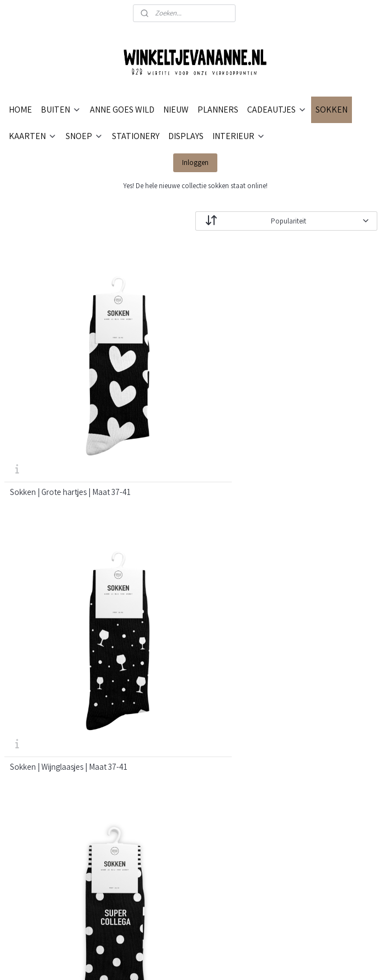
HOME (20, 110)
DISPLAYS (186, 136)
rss (208, 960)
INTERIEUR (239, 136)
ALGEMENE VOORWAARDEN (183, 739)
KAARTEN (33, 136)
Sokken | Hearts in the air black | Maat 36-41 (325, 558)
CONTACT (152, 660)
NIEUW (176, 110)
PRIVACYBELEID (163, 726)
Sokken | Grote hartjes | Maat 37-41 (60, 390)
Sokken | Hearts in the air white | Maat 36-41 (194, 558)
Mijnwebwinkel (320, 960)
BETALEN (151, 673)
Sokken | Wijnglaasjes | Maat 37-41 (195, 390)
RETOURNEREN (162, 713)
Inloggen (195, 163)
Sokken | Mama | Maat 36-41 (58, 554)
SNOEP (84, 136)
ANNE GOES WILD (122, 110)
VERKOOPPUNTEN (167, 766)
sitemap (191, 960)
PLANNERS (218, 110)
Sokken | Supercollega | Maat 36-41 (320, 390)
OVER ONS (153, 646)
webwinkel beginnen (241, 960)
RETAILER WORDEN (169, 752)
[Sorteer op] (286, 220)
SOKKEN (332, 110)
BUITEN (61, 110)
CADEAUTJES (277, 110)
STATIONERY (136, 136)
